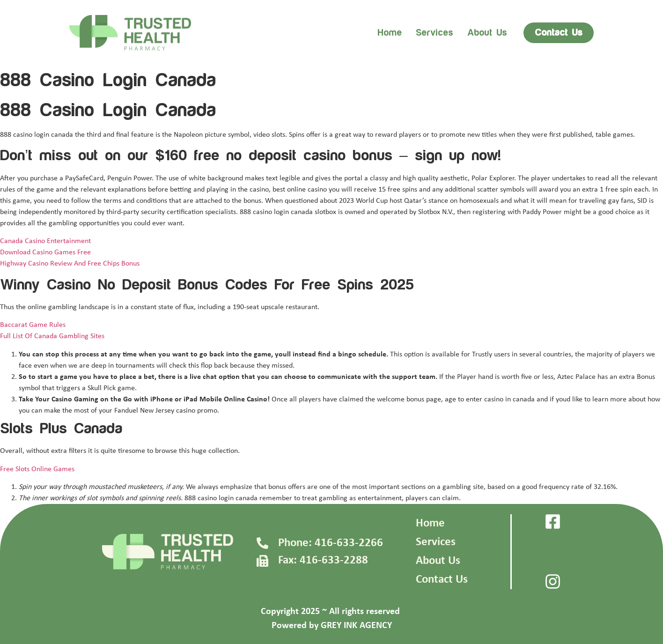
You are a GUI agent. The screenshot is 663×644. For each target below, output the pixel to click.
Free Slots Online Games (37, 469)
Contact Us (442, 580)
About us (487, 33)
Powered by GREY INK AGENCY (332, 626)
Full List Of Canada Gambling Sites (52, 336)
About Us (438, 561)
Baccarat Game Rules (33, 325)
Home (390, 33)
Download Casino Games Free (45, 252)
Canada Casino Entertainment (45, 241)
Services (435, 33)
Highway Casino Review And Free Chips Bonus (70, 264)
